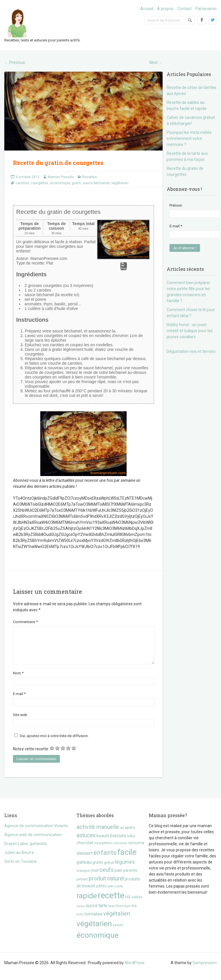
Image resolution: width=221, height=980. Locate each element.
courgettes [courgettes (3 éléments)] (103, 850)
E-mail (19, 701)
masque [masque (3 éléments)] (83, 877)
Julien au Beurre (19, 859)
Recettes (90, 177)
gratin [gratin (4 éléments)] (98, 869)
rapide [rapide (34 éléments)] (87, 903)
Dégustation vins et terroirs (191, 351)
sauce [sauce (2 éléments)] (81, 913)
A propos (165, 9)
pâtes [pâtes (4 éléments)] (101, 893)
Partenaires (206, 9)
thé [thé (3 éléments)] (134, 913)
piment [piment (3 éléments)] (82, 886)
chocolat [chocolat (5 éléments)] (85, 850)
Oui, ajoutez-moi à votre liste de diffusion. (51, 743)
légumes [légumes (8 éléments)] (125, 869)
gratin (77, 183)
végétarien (120, 183)
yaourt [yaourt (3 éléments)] (118, 932)
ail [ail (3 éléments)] (122, 835)
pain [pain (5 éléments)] (118, 877)
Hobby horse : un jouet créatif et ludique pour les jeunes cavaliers (190, 331)
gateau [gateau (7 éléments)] (84, 869)
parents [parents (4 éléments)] (130, 877)
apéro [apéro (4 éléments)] (130, 834)
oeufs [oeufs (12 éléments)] (106, 877)
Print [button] (124, 266)
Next (156, 62)
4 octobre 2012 (27, 177)
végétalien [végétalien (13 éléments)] (117, 920)
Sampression (205, 970)
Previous (15, 62)
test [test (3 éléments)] (112, 913)
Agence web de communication (33, 842)
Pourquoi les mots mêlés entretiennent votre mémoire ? (189, 138)
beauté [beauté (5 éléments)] (103, 843)
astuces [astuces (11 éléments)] (86, 842)
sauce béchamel (96, 183)
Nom (18, 680)
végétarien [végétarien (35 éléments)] (94, 930)
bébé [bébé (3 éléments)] (131, 843)
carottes (22, 183)
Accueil (147, 9)
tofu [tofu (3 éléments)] (80, 921)
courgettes (40, 183)
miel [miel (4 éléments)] (95, 877)
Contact (184, 9)
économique (60, 183)
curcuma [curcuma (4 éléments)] (136, 850)
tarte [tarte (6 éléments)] (103, 913)
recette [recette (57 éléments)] (111, 902)
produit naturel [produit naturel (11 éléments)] (106, 885)
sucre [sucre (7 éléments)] (92, 912)
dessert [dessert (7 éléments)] (85, 860)
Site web (20, 722)
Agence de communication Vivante (36, 833)
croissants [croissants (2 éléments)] (120, 850)
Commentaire (25, 622)
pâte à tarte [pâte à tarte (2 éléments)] (115, 893)
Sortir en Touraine (21, 868)
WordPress (135, 970)
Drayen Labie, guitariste (26, 850)
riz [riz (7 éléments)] (128, 903)
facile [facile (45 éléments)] (127, 859)
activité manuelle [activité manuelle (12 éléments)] (98, 834)
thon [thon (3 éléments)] (119, 913)
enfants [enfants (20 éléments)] (105, 860)
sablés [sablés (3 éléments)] (137, 904)
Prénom (176, 205)
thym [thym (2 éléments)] (127, 913)
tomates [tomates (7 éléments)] (93, 921)
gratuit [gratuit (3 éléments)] (109, 869)
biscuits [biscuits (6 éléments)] (118, 843)
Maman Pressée (61, 177)
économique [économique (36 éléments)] (98, 942)
